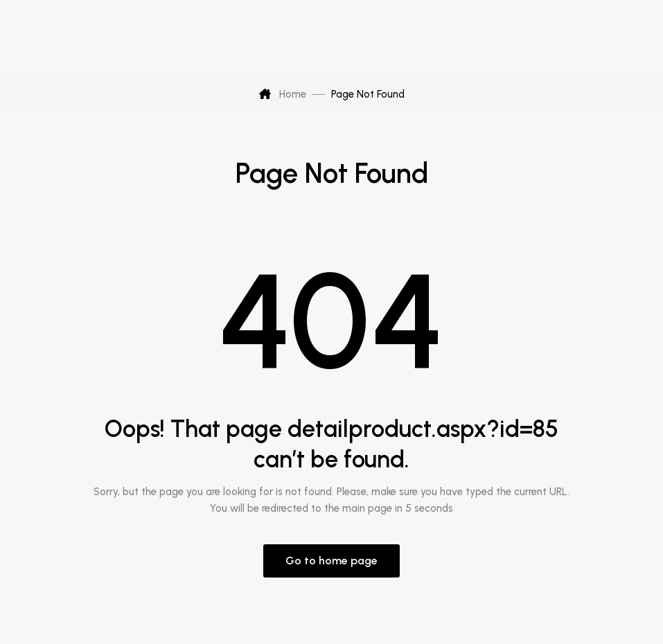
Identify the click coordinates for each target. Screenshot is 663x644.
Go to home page (331, 561)
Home (283, 94)
